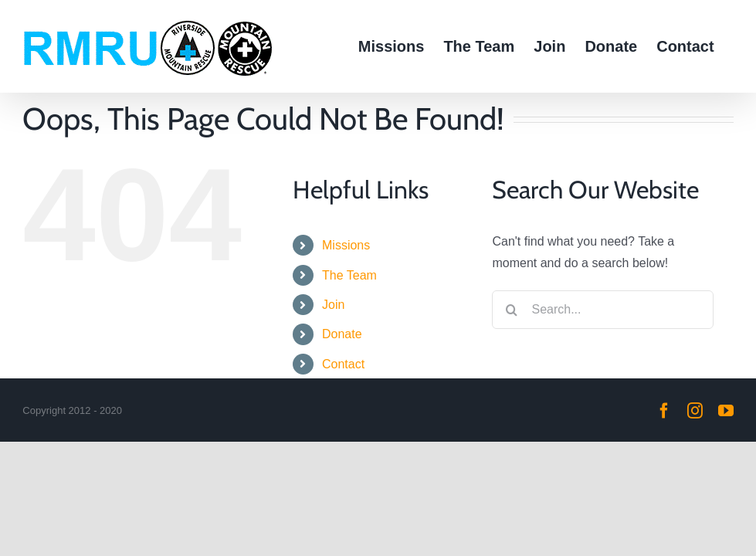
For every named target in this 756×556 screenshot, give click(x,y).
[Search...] (603, 310)
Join (333, 305)
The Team (349, 275)
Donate (342, 334)
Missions (346, 245)
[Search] (511, 310)
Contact (343, 364)
